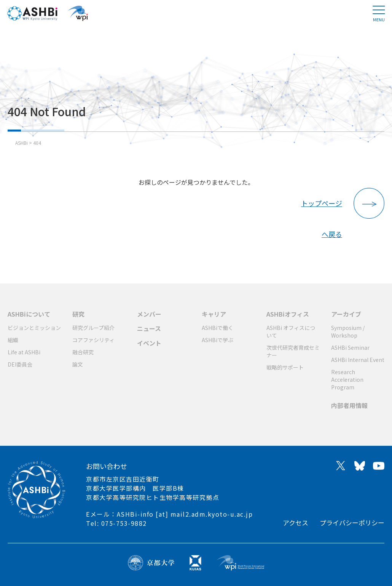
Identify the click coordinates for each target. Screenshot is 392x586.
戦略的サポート (285, 367)
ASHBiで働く (218, 328)
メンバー (149, 314)
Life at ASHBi (24, 352)
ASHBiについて (29, 314)
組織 (13, 340)
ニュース (149, 328)
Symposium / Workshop (348, 331)
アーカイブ (346, 314)
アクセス (296, 523)
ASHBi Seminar (350, 347)
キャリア (214, 314)
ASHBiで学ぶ (218, 340)
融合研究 (83, 352)
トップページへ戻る (322, 208)
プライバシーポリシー (352, 523)
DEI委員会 (20, 364)
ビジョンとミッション (34, 328)
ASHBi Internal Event (358, 360)
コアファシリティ (93, 340)
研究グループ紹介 (93, 328)
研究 (78, 314)
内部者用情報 (349, 405)
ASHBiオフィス (288, 314)
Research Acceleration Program (347, 379)
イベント (149, 343)
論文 (78, 364)
